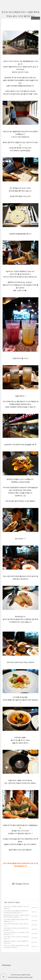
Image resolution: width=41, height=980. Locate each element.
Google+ (31, 977)
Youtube (26, 977)
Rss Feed (10, 977)
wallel (29, 975)
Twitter (16, 977)
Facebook (21, 977)
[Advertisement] (20, 884)
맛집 (5, 902)
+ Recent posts (6, 965)
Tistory (19, 975)
